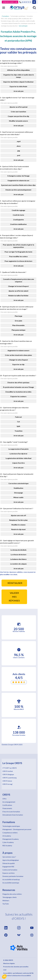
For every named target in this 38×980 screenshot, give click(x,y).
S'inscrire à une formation (11, 812)
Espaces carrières (9, 873)
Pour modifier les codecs (18, 256)
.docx (18, 146)
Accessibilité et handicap (11, 879)
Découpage (18, 493)
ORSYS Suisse (7, 781)
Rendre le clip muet (18, 529)
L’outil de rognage (18, 210)
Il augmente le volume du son (18, 180)
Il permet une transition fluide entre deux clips (18, 185)
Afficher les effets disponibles (18, 70)
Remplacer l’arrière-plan (18, 520)
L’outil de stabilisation (18, 224)
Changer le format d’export (18, 286)
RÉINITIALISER (15, 583)
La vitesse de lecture (18, 554)
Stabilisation (18, 488)
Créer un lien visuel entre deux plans (18, 355)
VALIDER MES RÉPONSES (14, 597)
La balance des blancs (18, 559)
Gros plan (18, 321)
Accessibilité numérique (11, 883)
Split (18, 426)
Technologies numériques (11, 826)
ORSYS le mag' (8, 784)
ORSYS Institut (8, 771)
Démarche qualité (9, 863)
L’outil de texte (18, 215)
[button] (4, 977)
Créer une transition (18, 112)
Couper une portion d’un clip (18, 116)
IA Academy (7, 836)
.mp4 (18, 141)
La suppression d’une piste (18, 449)
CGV (5, 970)
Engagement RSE (8, 867)
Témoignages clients (10, 897)
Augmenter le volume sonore (18, 350)
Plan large (18, 316)
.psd (18, 155)
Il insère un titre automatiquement (18, 190)
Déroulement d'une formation (13, 815)
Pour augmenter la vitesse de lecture (18, 261)
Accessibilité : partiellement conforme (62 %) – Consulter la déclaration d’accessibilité (18, 974)
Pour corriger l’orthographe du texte (18, 252)
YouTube (6, 904)
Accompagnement (9, 802)
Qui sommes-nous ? (9, 857)
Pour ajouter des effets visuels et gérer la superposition (18, 246)
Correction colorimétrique (18, 483)
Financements (7, 808)
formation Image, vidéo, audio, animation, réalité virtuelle (18, 21)
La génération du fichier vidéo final (18, 458)
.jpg (18, 151)
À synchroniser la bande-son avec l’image (18, 387)
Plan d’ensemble (18, 325)
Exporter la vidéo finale (18, 86)
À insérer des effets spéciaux (18, 382)
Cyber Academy (8, 842)
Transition (18, 431)
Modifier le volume (18, 525)
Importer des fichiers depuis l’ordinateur (18, 82)
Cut (18, 422)
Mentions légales (9, 963)
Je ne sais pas (18, 91)
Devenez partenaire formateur (13, 876)
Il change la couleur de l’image (18, 176)
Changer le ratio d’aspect (18, 360)
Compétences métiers (10, 833)
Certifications (7, 805)
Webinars (6, 900)
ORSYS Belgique (8, 774)
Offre (4, 799)
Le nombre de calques (18, 564)
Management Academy (11, 839)
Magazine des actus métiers (12, 894)
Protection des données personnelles (16, 967)
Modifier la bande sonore (18, 121)
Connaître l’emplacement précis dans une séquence (18, 280)
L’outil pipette (18, 220)
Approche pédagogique (11, 860)
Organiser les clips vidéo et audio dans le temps (18, 76)
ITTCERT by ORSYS (10, 768)
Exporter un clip (18, 364)
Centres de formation (10, 870)
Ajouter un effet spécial (18, 107)
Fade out (18, 417)
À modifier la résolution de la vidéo (18, 392)
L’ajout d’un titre (18, 463)
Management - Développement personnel (17, 829)
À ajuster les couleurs (18, 396)
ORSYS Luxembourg (9, 778)
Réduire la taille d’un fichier (18, 296)
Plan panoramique (18, 330)
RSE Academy (7, 846)
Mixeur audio (18, 497)
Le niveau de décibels (18, 550)
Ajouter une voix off (18, 515)
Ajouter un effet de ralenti (18, 291)
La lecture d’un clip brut (18, 454)
